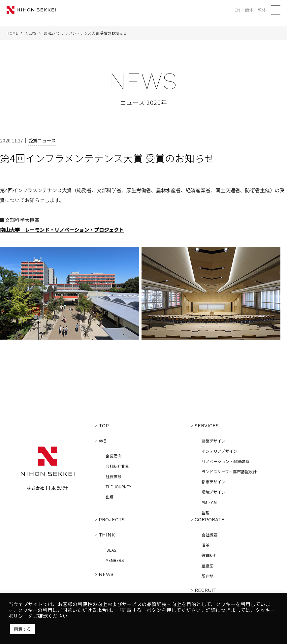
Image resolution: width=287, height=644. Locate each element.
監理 (206, 513)
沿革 (206, 545)
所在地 (207, 576)
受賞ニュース (42, 140)
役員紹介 (209, 555)
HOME (12, 33)
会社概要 (209, 535)
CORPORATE (210, 520)
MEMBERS (115, 560)
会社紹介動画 (117, 466)
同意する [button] (22, 629)
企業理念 (113, 456)
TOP (104, 426)
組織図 (207, 566)
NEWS (31, 33)
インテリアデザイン (219, 451)
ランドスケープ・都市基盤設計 (229, 471)
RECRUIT (206, 590)
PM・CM (209, 502)
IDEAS (111, 550)
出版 (110, 497)
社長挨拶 (113, 476)
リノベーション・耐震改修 (225, 461)
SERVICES (207, 426)
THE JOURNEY (118, 487)
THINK (107, 535)
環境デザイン (213, 492)
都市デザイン (213, 482)
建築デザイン (213, 441)
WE (103, 441)
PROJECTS (112, 520)
